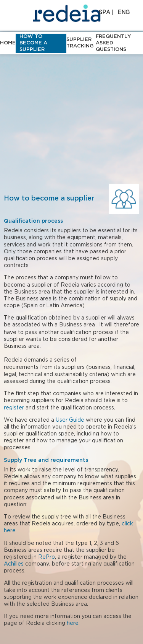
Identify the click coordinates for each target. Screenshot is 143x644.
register (14, 408)
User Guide (70, 420)
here (73, 623)
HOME (8, 43)
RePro (47, 557)
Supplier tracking (80, 43)
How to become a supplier (33, 43)
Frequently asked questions (113, 43)
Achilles (14, 564)
